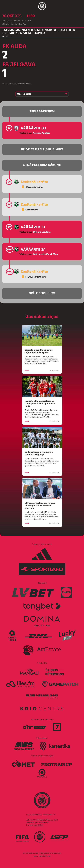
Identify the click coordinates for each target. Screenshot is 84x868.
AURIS (48, 856)
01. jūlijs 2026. (42, 370)
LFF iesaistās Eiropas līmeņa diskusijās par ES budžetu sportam (40, 505)
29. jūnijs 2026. (42, 523)
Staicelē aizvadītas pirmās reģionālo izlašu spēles (39, 351)
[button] (42, 94)
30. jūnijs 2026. (42, 421)
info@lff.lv (38, 825)
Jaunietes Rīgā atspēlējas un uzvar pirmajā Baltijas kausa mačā (40, 403)
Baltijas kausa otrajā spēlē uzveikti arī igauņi (39, 453)
